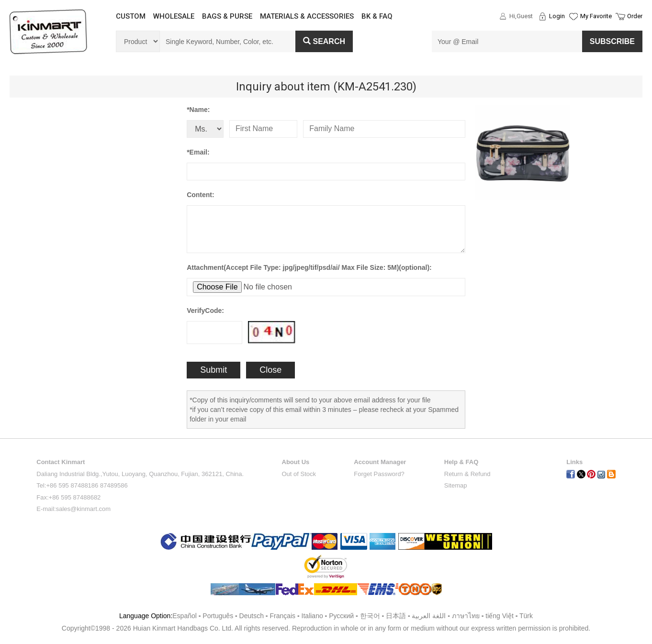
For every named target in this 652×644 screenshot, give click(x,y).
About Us (296, 462)
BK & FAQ (377, 16)
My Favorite (596, 16)
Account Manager (380, 462)
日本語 (396, 616)
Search (324, 41)
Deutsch (252, 616)
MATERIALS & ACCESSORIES (307, 16)
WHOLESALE (174, 16)
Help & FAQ (461, 462)
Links (574, 462)
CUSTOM (131, 16)
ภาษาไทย (466, 616)
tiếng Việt (500, 616)
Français (282, 616)
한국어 (370, 616)
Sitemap (456, 485)
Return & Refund (467, 474)
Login (557, 16)
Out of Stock (299, 474)
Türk (526, 616)
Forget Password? (379, 474)
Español (185, 616)
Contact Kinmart (61, 462)
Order (635, 16)
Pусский (341, 616)
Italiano (312, 616)
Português (218, 616)
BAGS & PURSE (227, 16)
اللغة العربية (430, 616)
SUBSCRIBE (612, 41)
